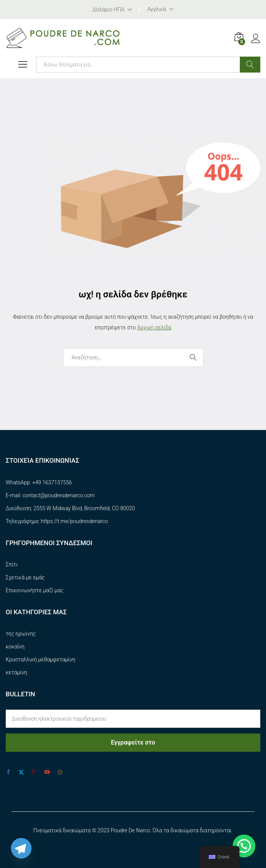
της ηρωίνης (21, 634)
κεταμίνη (17, 672)
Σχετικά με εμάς (25, 577)
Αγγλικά (157, 9)
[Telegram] (21, 848)
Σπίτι (12, 564)
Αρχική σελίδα (154, 327)
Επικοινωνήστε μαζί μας (35, 590)
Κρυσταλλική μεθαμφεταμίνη (40, 659)
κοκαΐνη (15, 647)
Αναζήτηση (250, 65)
